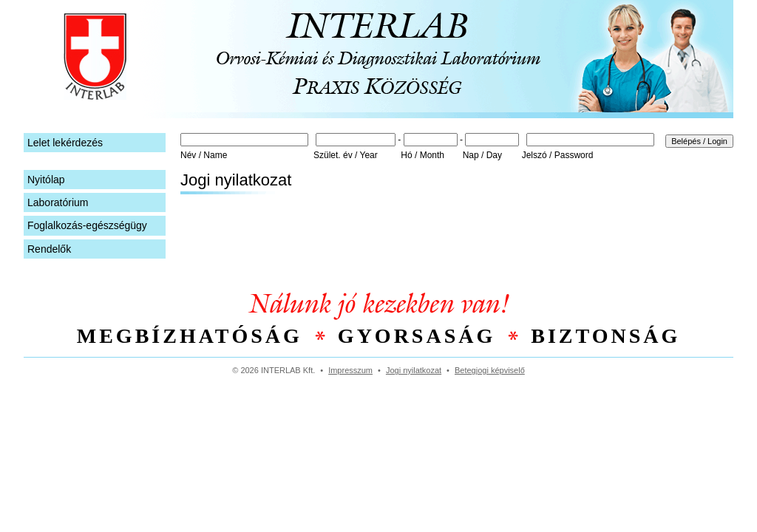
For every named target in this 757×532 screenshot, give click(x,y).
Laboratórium (58, 202)
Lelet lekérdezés (65, 143)
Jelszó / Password (558, 155)
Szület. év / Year (346, 155)
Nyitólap (46, 180)
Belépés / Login (699, 141)
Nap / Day (482, 155)
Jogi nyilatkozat (414, 370)
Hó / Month (422, 155)
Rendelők (49, 249)
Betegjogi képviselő (490, 370)
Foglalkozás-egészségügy (87, 225)
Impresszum (350, 370)
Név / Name (204, 155)
